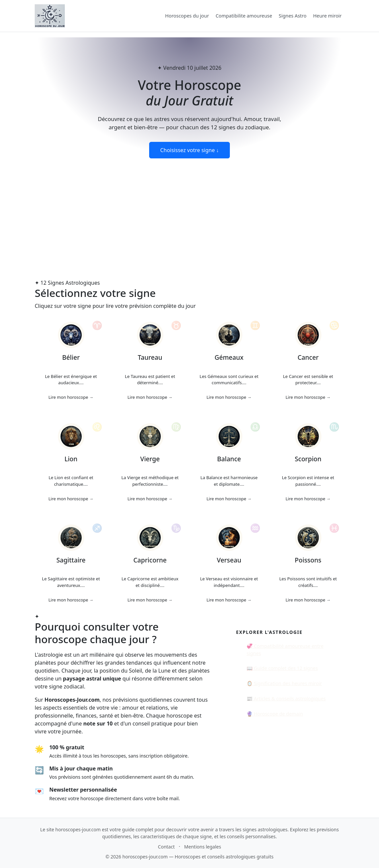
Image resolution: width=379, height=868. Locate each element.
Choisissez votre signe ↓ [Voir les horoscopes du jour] (189, 150)
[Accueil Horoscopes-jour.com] (50, 16)
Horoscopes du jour (187, 16)
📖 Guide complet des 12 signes (282, 668)
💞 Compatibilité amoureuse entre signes (285, 650)
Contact (167, 847)
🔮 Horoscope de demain (275, 714)
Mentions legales (203, 847)
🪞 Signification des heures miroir (284, 683)
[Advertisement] (189, 208)
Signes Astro (293, 16)
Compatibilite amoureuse (244, 16)
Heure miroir (327, 16)
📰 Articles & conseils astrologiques (286, 699)
